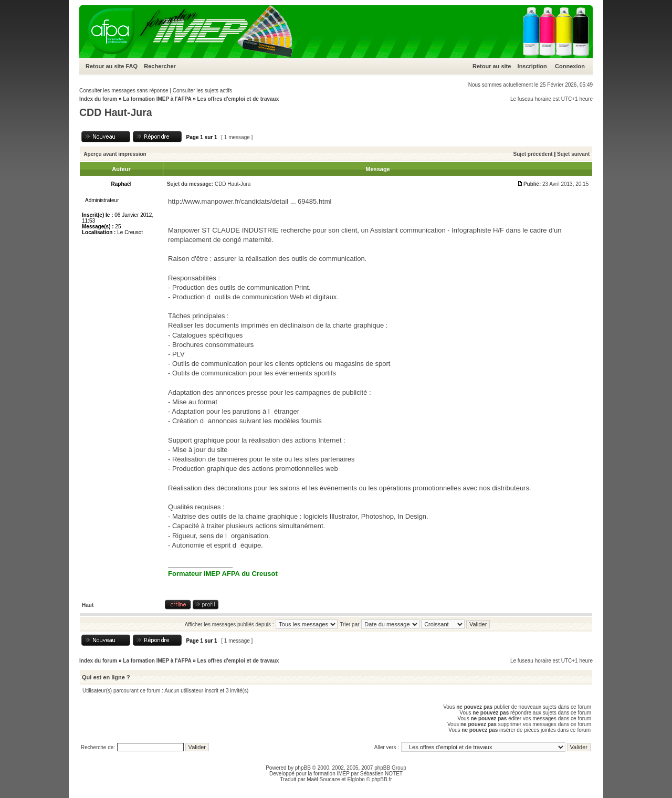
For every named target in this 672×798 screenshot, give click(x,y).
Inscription (532, 66)
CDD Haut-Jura (116, 112)
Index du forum (98, 99)
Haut (88, 605)
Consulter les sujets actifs (202, 91)
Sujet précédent (533, 154)
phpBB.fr (382, 779)
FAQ (132, 66)
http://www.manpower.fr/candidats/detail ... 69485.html (250, 201)
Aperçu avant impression (115, 154)
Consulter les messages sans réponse (124, 91)
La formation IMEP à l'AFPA (157, 99)
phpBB (303, 768)
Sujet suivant (573, 154)
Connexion (570, 66)
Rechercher (160, 66)
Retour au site (105, 66)
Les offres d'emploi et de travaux (238, 99)
